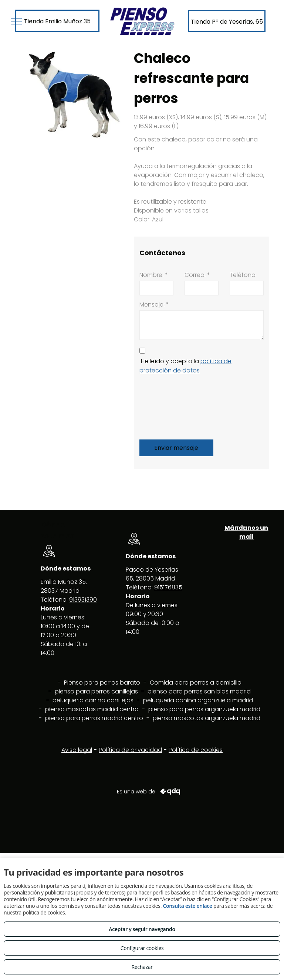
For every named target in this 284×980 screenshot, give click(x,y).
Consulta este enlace (187, 906)
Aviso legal (77, 750)
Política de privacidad (130, 750)
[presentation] (170, 405)
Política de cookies (196, 750)
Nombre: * (154, 275)
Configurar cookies (142, 948)
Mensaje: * (154, 305)
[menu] (16, 21)
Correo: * (197, 275)
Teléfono (243, 275)
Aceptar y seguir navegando (142, 929)
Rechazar (142, 967)
